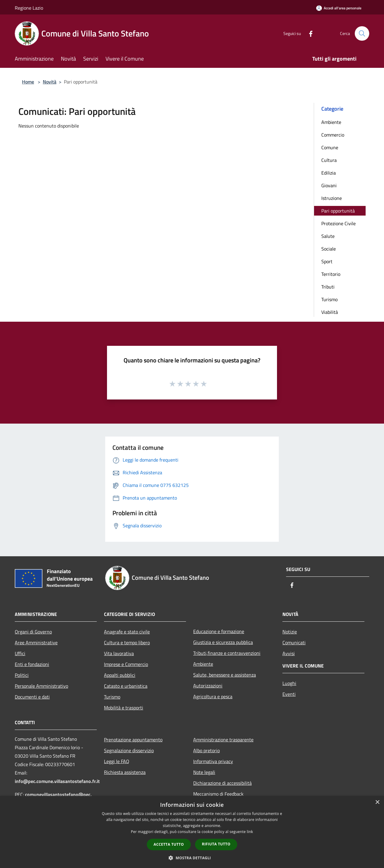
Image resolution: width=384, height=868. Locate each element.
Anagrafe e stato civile (127, 632)
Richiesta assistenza (125, 772)
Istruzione (332, 198)
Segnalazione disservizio (129, 750)
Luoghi (289, 683)
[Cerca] (362, 33)
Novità (50, 82)
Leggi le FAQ (117, 761)
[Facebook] (308, 33)
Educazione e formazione (219, 631)
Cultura (329, 160)
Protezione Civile (338, 223)
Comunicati (294, 642)
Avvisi (289, 653)
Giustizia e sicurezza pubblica (223, 642)
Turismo (329, 299)
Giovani (329, 185)
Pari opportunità (338, 211)
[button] (192, 858)
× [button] (377, 802)
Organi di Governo (33, 632)
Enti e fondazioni (32, 664)
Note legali (204, 772)
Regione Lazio (29, 8)
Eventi (289, 694)
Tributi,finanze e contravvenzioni (227, 653)
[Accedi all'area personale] (339, 8)
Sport (327, 261)
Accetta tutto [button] (169, 844)
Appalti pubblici (120, 675)
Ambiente (331, 122)
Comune (330, 147)
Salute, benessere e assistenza (225, 675)
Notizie (290, 632)
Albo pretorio (206, 750)
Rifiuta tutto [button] (216, 844)
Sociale (329, 249)
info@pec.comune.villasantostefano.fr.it (57, 781)
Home (28, 82)
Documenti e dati (32, 697)
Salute (328, 236)
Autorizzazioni (208, 686)
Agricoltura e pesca (213, 696)
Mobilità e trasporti (124, 708)
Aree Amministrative (36, 642)
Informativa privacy (213, 761)
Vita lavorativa (119, 653)
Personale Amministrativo (41, 686)
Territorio (331, 274)
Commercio (333, 135)
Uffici (20, 653)
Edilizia (329, 173)
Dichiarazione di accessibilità (222, 783)
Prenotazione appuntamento (133, 740)
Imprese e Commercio (126, 664)
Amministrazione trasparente (223, 740)
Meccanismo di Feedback (218, 794)
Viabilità (330, 312)
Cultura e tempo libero (127, 642)
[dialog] (192, 832)
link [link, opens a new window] (250, 832)
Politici (22, 675)
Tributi (328, 287)
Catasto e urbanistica (126, 686)
